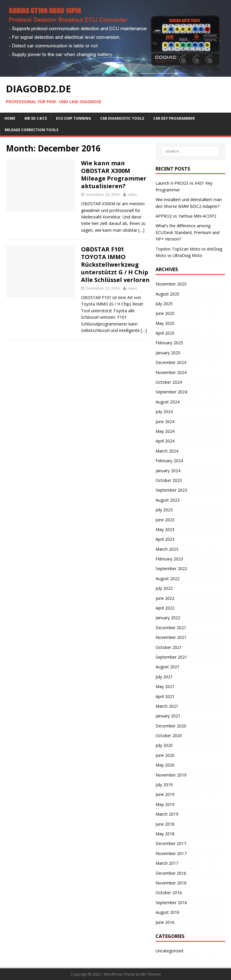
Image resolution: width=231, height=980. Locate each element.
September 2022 (171, 569)
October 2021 (169, 647)
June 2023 (165, 520)
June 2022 (165, 598)
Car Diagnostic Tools (122, 118)
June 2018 (165, 824)
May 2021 (165, 686)
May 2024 (165, 431)
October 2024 (169, 382)
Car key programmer (174, 118)
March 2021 (167, 706)
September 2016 (171, 903)
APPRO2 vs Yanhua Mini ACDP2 (186, 216)
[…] (141, 230)
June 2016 (165, 922)
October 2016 (169, 893)
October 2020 (169, 736)
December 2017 (171, 843)
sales (132, 194)
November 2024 (171, 372)
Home (10, 118)
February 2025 (169, 343)
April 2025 (165, 333)
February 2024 (169, 461)
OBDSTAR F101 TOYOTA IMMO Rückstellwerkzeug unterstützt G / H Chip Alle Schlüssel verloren (115, 264)
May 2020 (165, 765)
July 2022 (164, 588)
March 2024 (167, 451)
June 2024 (165, 421)
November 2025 (171, 284)
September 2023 (171, 490)
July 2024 (164, 411)
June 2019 (165, 794)
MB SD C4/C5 (36, 118)
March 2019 (167, 814)
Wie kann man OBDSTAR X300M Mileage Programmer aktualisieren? (114, 175)
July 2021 (164, 677)
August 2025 (168, 294)
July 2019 (164, 785)
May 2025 (165, 323)
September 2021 (171, 657)
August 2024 (168, 402)
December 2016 (171, 873)
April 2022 (165, 608)
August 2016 (168, 912)
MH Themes (151, 974)
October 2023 (169, 480)
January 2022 (168, 618)
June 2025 (165, 313)
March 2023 (167, 549)
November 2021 (171, 637)
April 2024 (165, 441)
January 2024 (168, 471)
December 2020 (171, 726)
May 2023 (165, 529)
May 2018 (165, 834)
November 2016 (171, 883)
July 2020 (164, 745)
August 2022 (168, 579)
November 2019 (171, 775)
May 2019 (165, 804)
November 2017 (171, 853)
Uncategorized (169, 951)
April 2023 (165, 539)
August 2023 (168, 500)
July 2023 (164, 510)
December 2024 (171, 362)
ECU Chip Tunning (74, 118)
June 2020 (165, 755)
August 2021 (168, 667)
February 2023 (169, 559)
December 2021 (171, 628)
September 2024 (171, 392)
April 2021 (165, 696)
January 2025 (168, 353)
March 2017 (167, 863)
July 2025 (164, 304)
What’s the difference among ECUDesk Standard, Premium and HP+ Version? (188, 232)
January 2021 (168, 716)
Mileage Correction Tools (32, 130)
